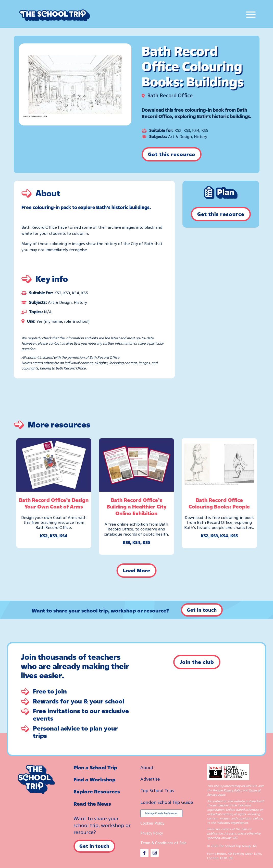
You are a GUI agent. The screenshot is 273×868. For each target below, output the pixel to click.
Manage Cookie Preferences (161, 813)
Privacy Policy (152, 833)
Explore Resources (97, 791)
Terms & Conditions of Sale (163, 843)
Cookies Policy (152, 823)
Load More (137, 570)
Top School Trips (157, 790)
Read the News (92, 804)
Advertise (150, 779)
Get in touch (202, 610)
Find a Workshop (95, 779)
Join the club (197, 662)
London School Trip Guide (167, 802)
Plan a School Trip (95, 767)
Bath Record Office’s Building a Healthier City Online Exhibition (136, 507)
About (147, 767)
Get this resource (172, 154)
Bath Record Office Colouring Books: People (219, 503)
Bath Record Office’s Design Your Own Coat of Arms (54, 503)
